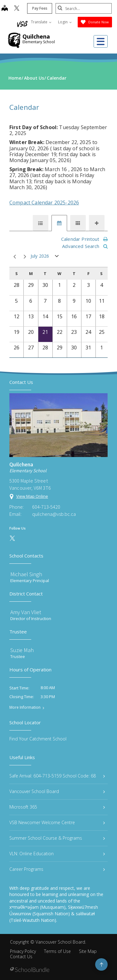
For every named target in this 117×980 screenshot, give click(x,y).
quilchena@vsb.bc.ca (54, 514)
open (57, 257)
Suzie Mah (22, 650)
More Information (25, 707)
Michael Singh (26, 574)
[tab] (41, 223)
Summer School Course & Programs (57, 838)
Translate (41, 22)
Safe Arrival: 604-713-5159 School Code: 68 (57, 776)
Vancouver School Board (57, 791)
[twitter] (17, 9)
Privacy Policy (23, 951)
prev (15, 257)
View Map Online (32, 496)
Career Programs (57, 869)
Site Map (88, 951)
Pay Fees (40, 8)
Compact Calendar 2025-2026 (44, 203)
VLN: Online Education (57, 854)
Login (65, 22)
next (25, 257)
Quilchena (36, 36)
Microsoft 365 (57, 807)
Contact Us (21, 957)
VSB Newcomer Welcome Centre (57, 822)
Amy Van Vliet (26, 612)
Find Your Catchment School (38, 739)
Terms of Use (57, 951)
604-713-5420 (46, 507)
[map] (5, 9)
